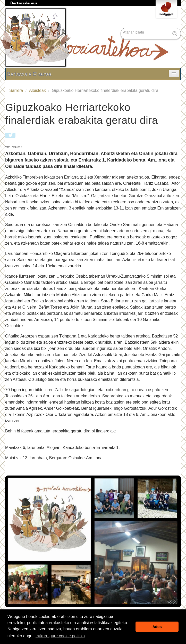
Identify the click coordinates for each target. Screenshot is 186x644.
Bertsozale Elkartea (29, 74)
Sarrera (16, 90)
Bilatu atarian (121, 28)
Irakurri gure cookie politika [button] (60, 636)
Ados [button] (157, 627)
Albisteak (37, 90)
